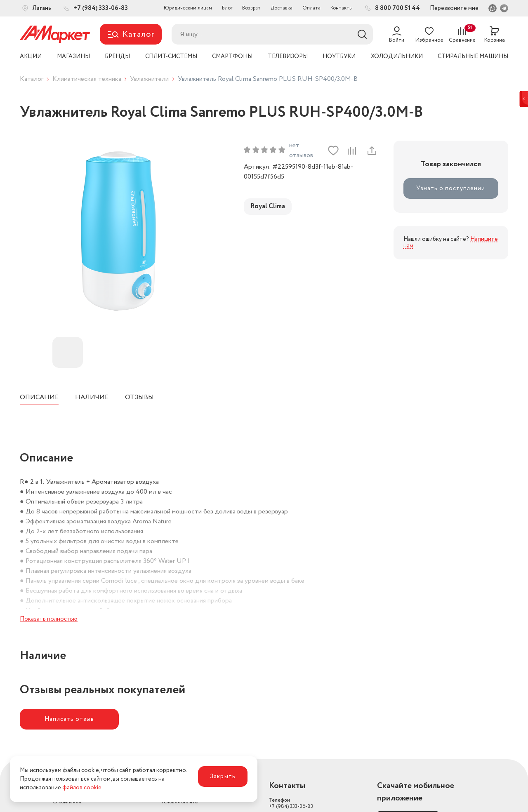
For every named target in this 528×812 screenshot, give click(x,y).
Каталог (32, 79)
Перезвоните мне (454, 8)
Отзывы (139, 397)
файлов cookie (82, 788)
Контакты (342, 8)
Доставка (282, 8)
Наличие (92, 397)
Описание (39, 397)
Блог (227, 8)
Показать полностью (49, 619)
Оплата (311, 8)
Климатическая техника (87, 79)
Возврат (251, 8)
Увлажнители (149, 79)
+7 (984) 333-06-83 (291, 803)
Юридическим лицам (188, 8)
